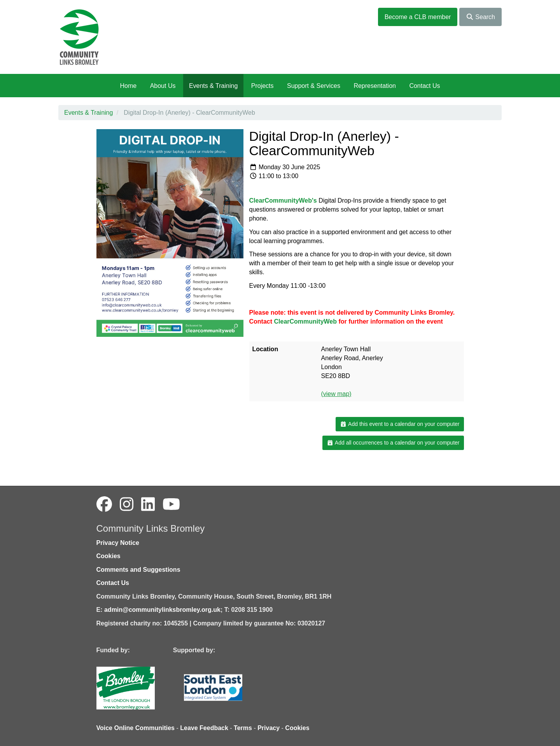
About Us (163, 86)
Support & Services (314, 86)
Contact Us (424, 86)
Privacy (269, 728)
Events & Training (213, 86)
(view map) (336, 394)
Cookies (108, 556)
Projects (262, 86)
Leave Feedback (204, 728)
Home (128, 86)
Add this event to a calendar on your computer (400, 424)
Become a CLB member (418, 17)
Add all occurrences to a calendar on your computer (393, 443)
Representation (375, 86)
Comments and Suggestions (138, 570)
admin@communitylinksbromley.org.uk (162, 610)
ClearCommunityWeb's (284, 201)
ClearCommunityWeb (306, 321)
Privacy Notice (118, 543)
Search (480, 17)
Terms (243, 728)
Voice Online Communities (136, 728)
